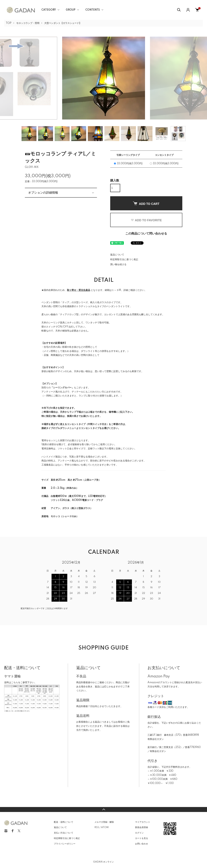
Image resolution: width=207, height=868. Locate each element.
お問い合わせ (142, 844)
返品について (117, 255)
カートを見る (142, 838)
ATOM (105, 827)
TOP (9, 23)
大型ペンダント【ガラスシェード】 (63, 23)
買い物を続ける (118, 265)
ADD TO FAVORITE (146, 220)
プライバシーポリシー (65, 844)
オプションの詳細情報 (43, 193)
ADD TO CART (146, 204)
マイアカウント (143, 822)
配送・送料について (64, 822)
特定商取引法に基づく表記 (124, 260)
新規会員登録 (142, 827)
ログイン (139, 833)
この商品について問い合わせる (146, 234)
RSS (97, 827)
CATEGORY (49, 10)
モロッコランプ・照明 (28, 23)
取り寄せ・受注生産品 (79, 290)
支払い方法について (64, 833)
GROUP (71, 10)
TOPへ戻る (103, 809)
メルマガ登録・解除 (104, 822)
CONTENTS (93, 10)
